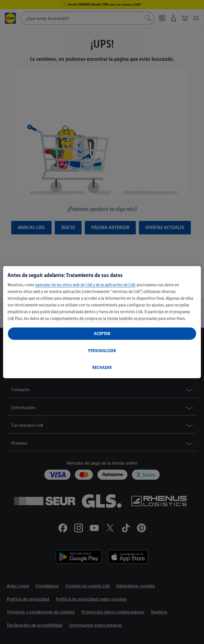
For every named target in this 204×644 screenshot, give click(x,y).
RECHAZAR (102, 367)
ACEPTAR (102, 333)
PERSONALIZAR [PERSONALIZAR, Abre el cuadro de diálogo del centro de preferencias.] (102, 351)
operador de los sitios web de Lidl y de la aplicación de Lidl (85, 285)
